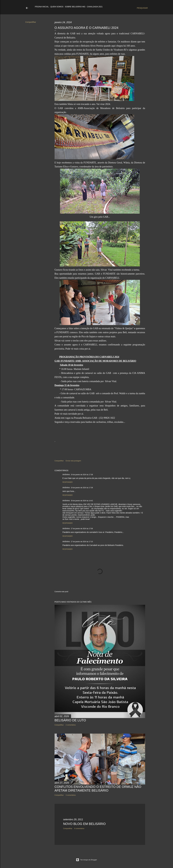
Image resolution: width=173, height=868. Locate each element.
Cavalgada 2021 (95, 7)
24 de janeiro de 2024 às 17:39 (82, 488)
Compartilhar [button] (31, 22)
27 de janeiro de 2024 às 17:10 (82, 542)
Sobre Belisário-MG (75, 7)
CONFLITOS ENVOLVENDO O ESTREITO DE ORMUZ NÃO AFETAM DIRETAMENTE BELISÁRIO (98, 789)
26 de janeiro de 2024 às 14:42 (82, 501)
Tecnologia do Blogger (87, 860)
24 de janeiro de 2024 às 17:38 (82, 475)
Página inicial (42, 7)
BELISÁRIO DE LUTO (70, 720)
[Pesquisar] (142, 8)
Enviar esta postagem (73, 461)
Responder (68, 482)
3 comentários (71, 795)
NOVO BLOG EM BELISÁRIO (84, 824)
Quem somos (57, 7)
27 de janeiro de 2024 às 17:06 (82, 529)
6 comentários (79, 829)
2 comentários (71, 725)
